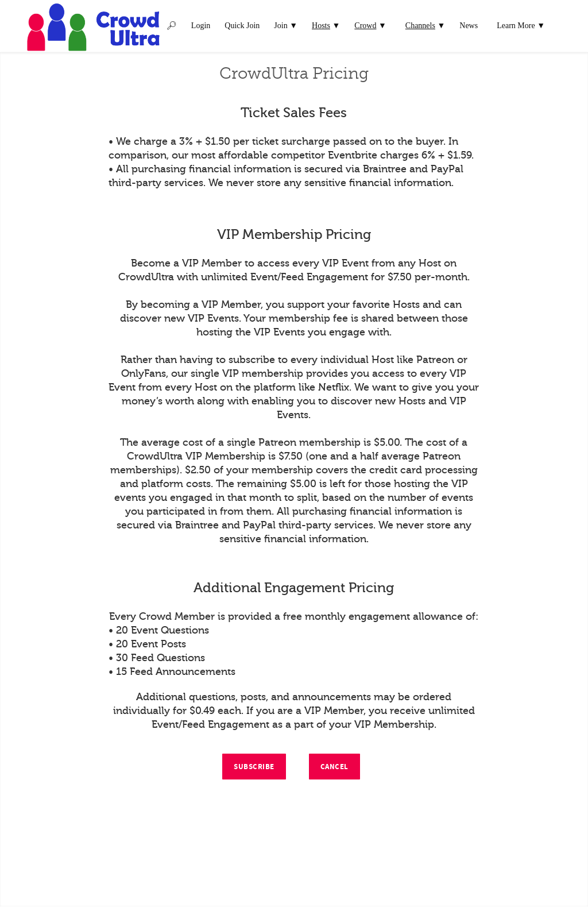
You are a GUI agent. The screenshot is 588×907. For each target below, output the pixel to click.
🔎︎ (172, 26)
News (469, 26)
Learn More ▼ (521, 26)
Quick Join (242, 26)
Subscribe (254, 767)
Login (201, 26)
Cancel (334, 767)
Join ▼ (286, 26)
